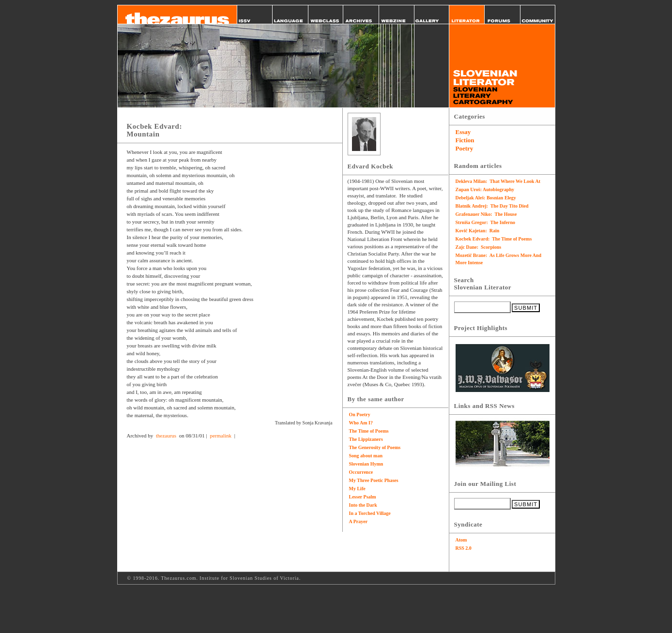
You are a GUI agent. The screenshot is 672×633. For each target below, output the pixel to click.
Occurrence (361, 472)
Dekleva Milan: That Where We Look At (498, 181)
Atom (461, 540)
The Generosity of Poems (375, 447)
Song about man (366, 456)
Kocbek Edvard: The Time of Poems (494, 239)
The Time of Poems (369, 431)
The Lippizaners (366, 439)
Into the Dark (363, 505)
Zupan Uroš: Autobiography (485, 189)
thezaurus (166, 436)
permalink (221, 436)
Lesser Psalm (363, 497)
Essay (463, 132)
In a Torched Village (370, 513)
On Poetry (360, 414)
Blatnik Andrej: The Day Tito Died (492, 206)
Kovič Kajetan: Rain (478, 231)
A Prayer (359, 521)
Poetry (465, 148)
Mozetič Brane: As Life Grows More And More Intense (499, 259)
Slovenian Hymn (366, 464)
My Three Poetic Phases (374, 480)
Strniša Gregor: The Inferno (486, 222)
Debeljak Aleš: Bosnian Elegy (486, 198)
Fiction (465, 140)
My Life (357, 489)
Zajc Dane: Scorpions (479, 247)
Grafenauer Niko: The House (486, 214)
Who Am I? (361, 423)
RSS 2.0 (464, 548)
